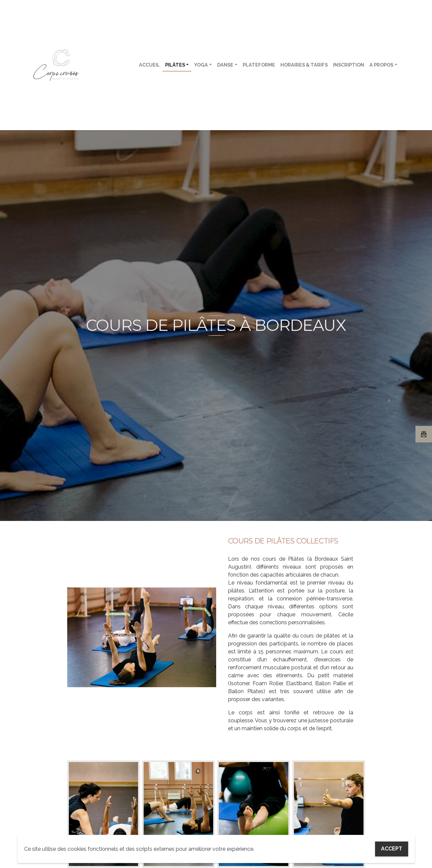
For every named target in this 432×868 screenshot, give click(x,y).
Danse (225, 65)
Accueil (149, 65)
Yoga (201, 65)
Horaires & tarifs (304, 65)
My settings (345, 849)
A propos (381, 65)
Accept (392, 849)
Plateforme (259, 65)
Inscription (349, 65)
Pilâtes (175, 65)
